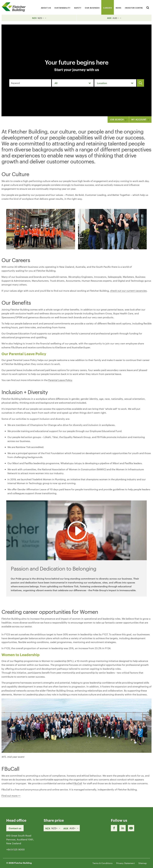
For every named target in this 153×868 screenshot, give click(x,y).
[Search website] (148, 7)
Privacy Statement (126, 863)
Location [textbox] (102, 83)
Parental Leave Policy (60, 380)
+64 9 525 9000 (15, 849)
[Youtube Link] (131, 828)
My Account (139, 119)
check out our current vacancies (128, 291)
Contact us (15, 828)
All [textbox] (56, 83)
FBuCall (78, 783)
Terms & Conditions (102, 863)
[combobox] (73, 83)
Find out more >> (11, 796)
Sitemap (143, 863)
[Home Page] (15, 7)
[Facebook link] (114, 828)
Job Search (117, 119)
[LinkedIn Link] (123, 828)
